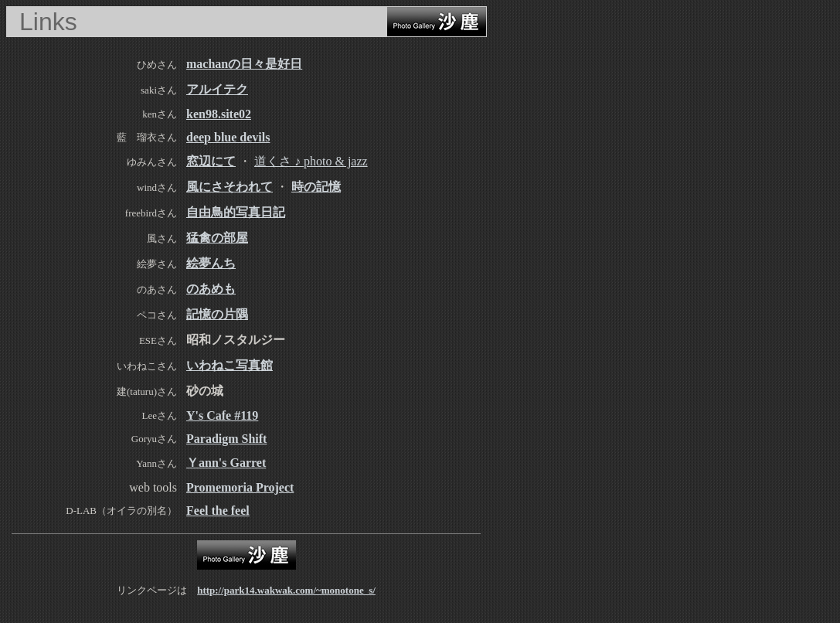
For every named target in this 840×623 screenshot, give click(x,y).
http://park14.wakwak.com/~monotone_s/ (286, 590)
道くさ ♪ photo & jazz (311, 161)
